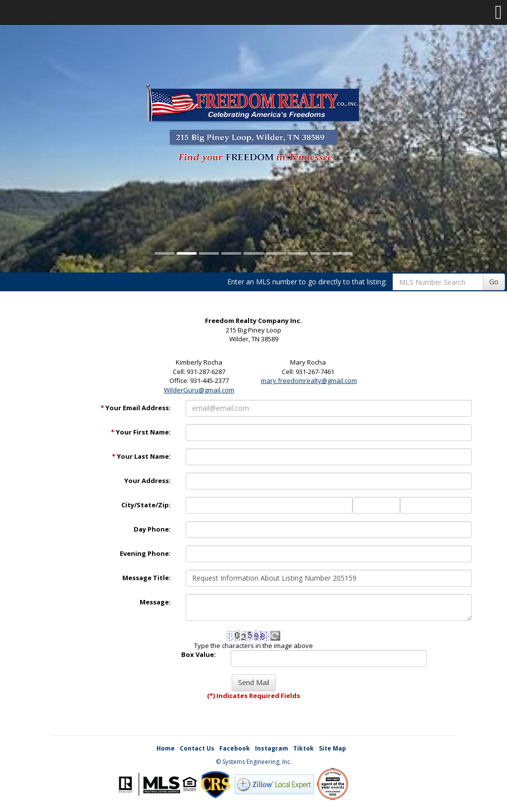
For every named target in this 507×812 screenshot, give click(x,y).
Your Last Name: (141, 456)
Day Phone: (152, 529)
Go (494, 282)
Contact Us (197, 748)
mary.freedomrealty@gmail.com (309, 380)
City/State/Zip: (146, 505)
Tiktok (304, 748)
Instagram (272, 748)
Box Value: (199, 654)
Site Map (332, 748)
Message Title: (147, 578)
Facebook (235, 748)
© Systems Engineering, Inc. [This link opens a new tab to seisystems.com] (254, 762)
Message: (155, 602)
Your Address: (148, 481)
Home (166, 748)
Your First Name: (141, 432)
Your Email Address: (136, 408)
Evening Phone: (145, 553)
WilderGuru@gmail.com (199, 390)
